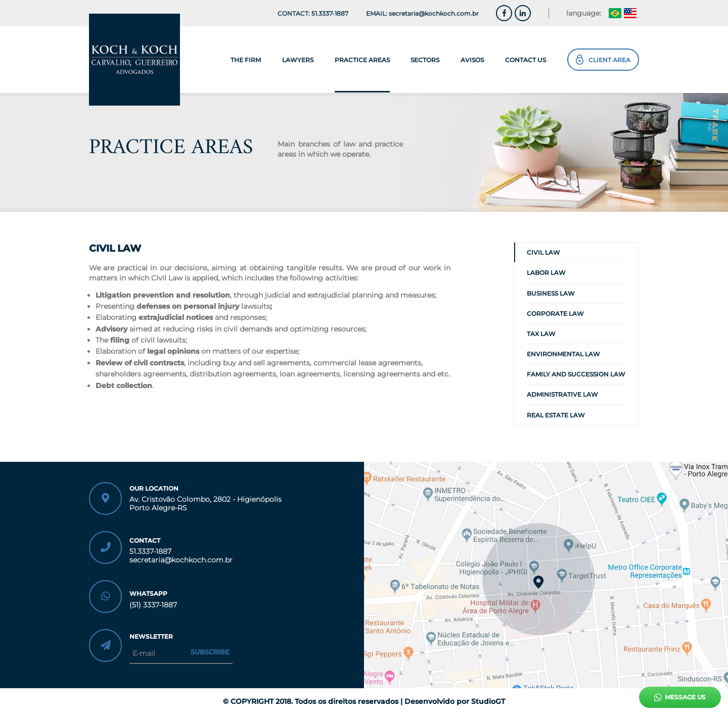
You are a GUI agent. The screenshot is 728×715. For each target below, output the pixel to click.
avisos (472, 60)
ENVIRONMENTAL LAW (563, 354)
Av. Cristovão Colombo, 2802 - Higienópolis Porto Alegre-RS (206, 504)
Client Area (603, 60)
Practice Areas (362, 60)
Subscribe (210, 652)
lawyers (298, 60)
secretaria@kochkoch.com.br (181, 560)
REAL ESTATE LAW (556, 415)
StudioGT (488, 701)
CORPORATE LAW (555, 314)
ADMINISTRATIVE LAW (562, 394)
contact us (526, 60)
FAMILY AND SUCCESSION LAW (576, 374)
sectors (425, 60)
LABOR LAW (546, 273)
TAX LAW (541, 334)
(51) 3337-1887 (153, 605)
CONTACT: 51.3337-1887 (313, 13)
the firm (246, 60)
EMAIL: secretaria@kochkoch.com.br (422, 13)
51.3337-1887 (150, 552)
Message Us (680, 697)
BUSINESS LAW (551, 293)
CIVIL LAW (543, 252)
